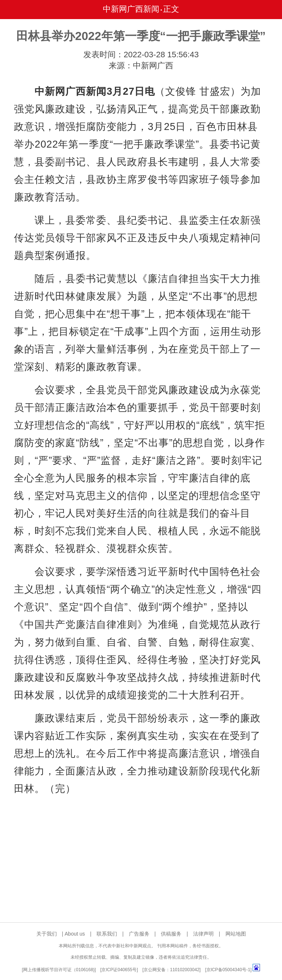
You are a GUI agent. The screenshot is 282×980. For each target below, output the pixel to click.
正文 (171, 9)
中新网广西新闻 (131, 9)
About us (75, 934)
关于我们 (47, 934)
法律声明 (203, 934)
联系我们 (107, 934)
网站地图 (236, 934)
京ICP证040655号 (119, 970)
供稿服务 (171, 934)
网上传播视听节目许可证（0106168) (59, 970)
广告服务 (139, 934)
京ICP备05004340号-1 (228, 970)
